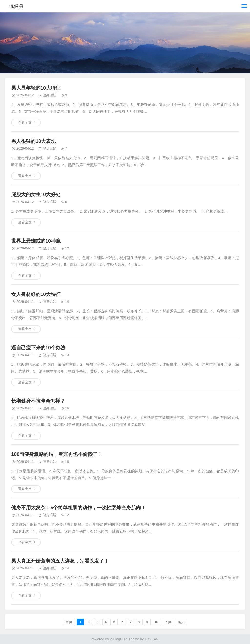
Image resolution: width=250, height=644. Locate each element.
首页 (69, 622)
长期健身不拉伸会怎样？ (38, 401)
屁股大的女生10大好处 (36, 194)
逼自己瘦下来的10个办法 (38, 348)
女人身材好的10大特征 (36, 294)
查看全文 (25, 122)
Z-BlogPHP (118, 639)
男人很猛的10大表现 (33, 141)
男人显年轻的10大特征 (36, 88)
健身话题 (50, 95)
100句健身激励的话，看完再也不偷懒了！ (57, 454)
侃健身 (17, 6)
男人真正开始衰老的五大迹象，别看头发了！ (60, 561)
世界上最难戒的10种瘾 (36, 241)
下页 (168, 622)
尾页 (181, 622)
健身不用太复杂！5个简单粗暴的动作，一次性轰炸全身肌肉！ (78, 508)
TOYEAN (151, 639)
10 (156, 622)
